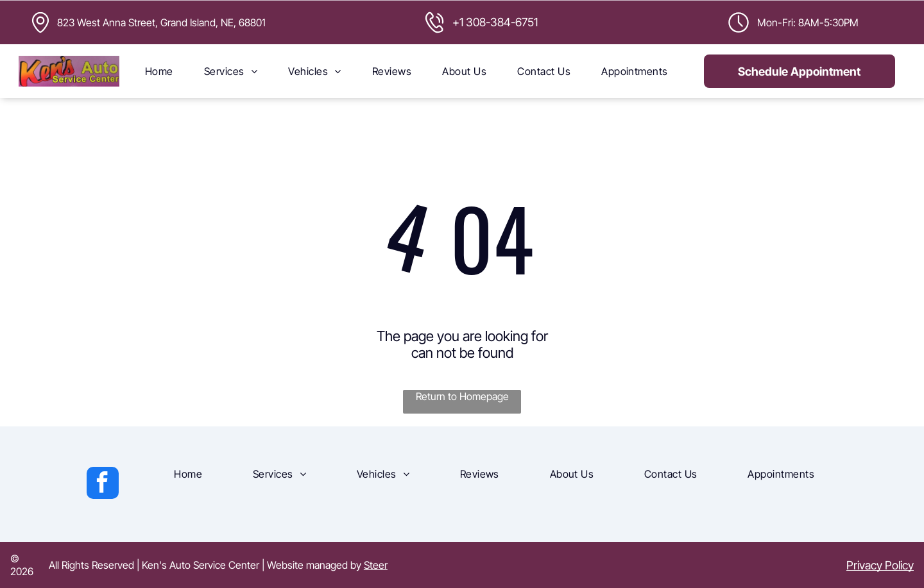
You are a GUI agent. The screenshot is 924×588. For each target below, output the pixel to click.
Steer (376, 565)
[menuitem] (159, 71)
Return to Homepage (462, 396)
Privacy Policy (880, 565)
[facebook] (103, 484)
